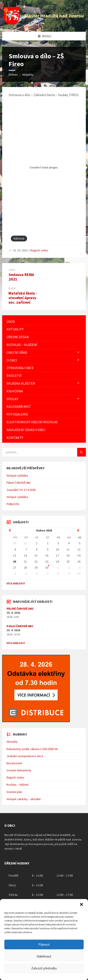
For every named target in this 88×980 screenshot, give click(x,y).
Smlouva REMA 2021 (21, 277)
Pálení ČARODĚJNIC (19, 483)
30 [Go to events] (47, 568)
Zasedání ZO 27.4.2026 (21, 490)
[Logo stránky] (44, 23)
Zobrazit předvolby (44, 968)
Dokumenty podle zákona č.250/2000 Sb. (33, 749)
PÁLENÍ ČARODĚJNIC (20, 609)
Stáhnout (19, 238)
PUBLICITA (13, 504)
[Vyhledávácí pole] (44, 452)
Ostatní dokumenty (19, 770)
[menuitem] (44, 322)
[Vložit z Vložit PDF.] (44, 167)
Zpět (12, 270)
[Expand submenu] (78, 352)
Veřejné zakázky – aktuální (24, 799)
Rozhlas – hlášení (17, 785)
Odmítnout (44, 956)
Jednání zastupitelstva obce (25, 756)
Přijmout (44, 944)
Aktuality (28, 75)
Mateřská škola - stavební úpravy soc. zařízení (23, 298)
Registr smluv (39, 250)
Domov (13, 75)
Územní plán (14, 792)
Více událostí (16, 583)
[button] (81, 904)
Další (12, 288)
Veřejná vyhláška (17, 476)
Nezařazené (14, 763)
